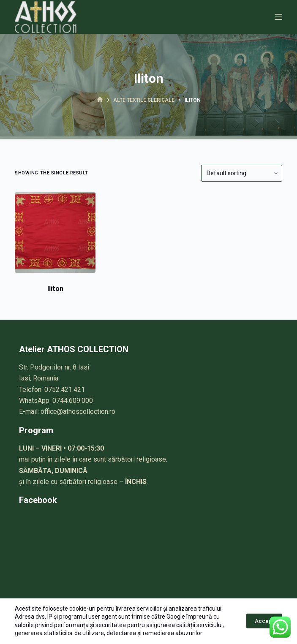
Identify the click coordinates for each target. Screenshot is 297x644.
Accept (264, 621)
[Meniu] (278, 17)
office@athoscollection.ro (78, 412)
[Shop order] (242, 173)
